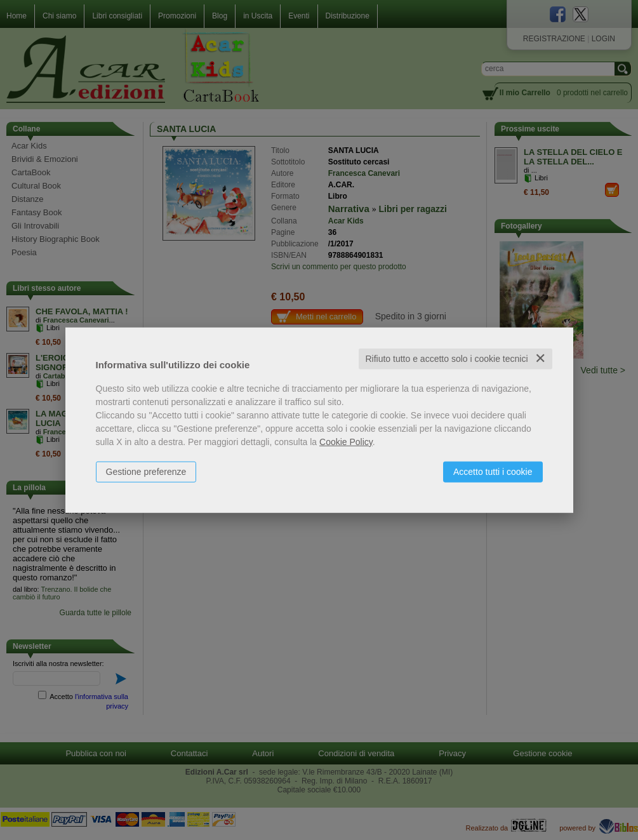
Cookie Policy (346, 442)
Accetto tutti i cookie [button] (493, 472)
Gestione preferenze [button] (146, 472)
